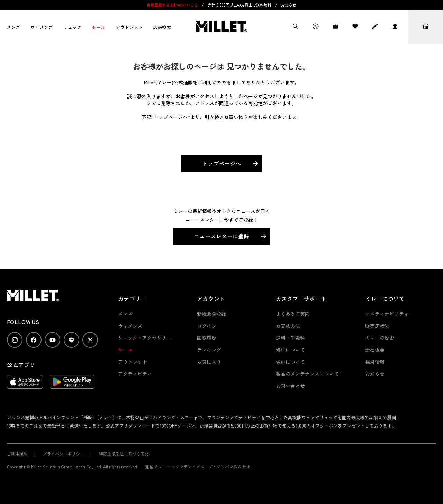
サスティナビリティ (387, 314)
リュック (72, 27)
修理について (290, 350)
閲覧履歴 (207, 338)
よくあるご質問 (293, 314)
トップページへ (221, 163)
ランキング (209, 350)
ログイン (207, 326)
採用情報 (375, 362)
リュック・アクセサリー (145, 338)
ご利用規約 (17, 454)
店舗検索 (162, 27)
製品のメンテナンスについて (307, 374)
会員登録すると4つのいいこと (172, 5)
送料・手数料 (290, 338)
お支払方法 (288, 326)
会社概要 (375, 350)
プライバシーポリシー (63, 454)
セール (98, 27)
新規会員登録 (211, 314)
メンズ (13, 27)
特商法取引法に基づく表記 (124, 454)
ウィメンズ (42, 27)
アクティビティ (135, 374)
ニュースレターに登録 (221, 236)
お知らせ (289, 5)
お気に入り (209, 362)
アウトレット (129, 27)
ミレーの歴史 (380, 338)
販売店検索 (377, 326)
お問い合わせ (290, 386)
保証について (290, 362)
